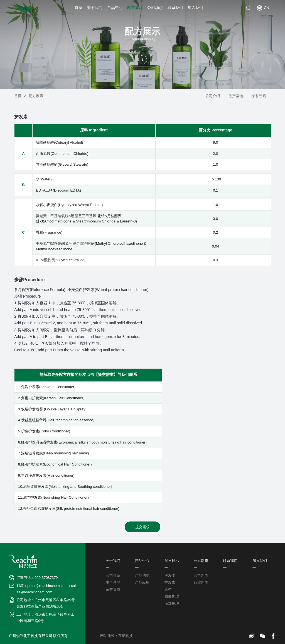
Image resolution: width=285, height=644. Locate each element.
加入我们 (195, 8)
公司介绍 (213, 96)
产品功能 (142, 576)
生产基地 (236, 96)
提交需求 (142, 527)
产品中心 (115, 8)
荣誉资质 (259, 96)
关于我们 (95, 8)
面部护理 (172, 604)
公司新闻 (201, 576)
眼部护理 (172, 596)
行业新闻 (201, 582)
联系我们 (175, 8)
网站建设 (107, 636)
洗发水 (170, 576)
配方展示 (135, 8)
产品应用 (142, 582)
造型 (168, 589)
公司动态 (155, 8)
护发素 (170, 582)
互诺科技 (126, 636)
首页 (78, 8)
